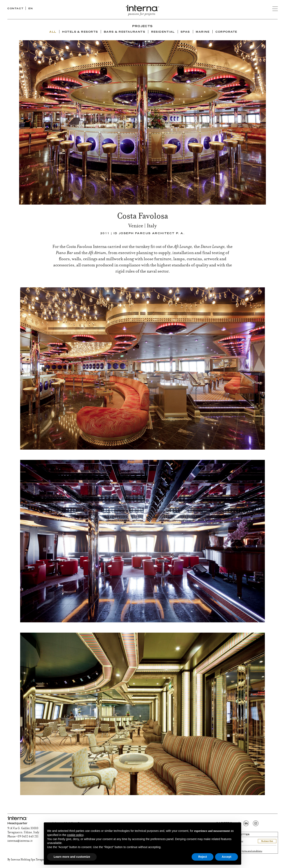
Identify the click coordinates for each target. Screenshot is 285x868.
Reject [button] (203, 857)
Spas (185, 32)
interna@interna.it (20, 841)
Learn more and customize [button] (72, 857)
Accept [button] (226, 857)
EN (31, 9)
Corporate (226, 32)
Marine (203, 32)
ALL (53, 32)
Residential (163, 32)
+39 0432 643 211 (27, 837)
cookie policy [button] (75, 835)
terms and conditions (252, 851)
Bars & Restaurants (125, 32)
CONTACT (15, 9)
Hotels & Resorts (80, 32)
